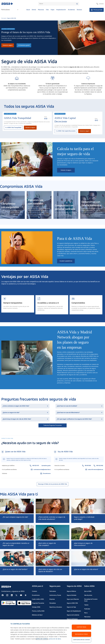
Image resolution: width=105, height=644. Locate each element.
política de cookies (42, 639)
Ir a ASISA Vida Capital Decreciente (66, 131)
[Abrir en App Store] (24, 603)
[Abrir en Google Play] (9, 603)
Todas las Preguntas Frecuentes (52, 425)
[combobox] (58, 4)
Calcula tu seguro (8, 45)
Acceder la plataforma (66, 261)
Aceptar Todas (81, 627)
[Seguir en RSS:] (3, 595)
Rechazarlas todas (81, 634)
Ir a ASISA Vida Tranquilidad (13, 128)
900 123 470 (34, 466)
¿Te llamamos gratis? (24, 45)
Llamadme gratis (46, 466)
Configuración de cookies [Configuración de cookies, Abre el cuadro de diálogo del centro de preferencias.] (81, 640)
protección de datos (55, 639)
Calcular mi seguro (66, 170)
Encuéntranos (45, 474)
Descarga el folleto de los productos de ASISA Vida (53, 484)
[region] (52, 632)
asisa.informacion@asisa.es (94, 470)
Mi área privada (97, 10)
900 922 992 (98, 466)
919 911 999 (86, 466)
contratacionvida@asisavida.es (41, 470)
